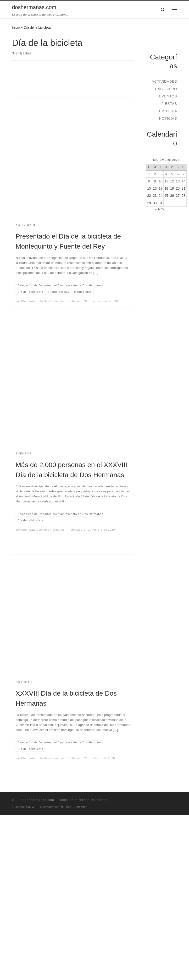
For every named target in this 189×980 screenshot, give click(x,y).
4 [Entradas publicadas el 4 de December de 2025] (166, 174)
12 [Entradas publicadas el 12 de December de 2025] (172, 181)
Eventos (168, 96)
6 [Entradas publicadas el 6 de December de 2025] (178, 174)
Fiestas (169, 104)
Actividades (164, 81)
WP (34, 807)
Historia (168, 111)
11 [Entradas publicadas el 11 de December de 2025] (166, 181)
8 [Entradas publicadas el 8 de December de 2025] (149, 181)
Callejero (166, 89)
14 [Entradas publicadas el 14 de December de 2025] (183, 181)
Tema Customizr (75, 807)
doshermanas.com (39, 800)
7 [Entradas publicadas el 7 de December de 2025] (183, 174)
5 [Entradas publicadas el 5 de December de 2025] (172, 174)
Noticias (168, 118)
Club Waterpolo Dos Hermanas (43, 301)
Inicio (16, 27)
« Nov (160, 209)
